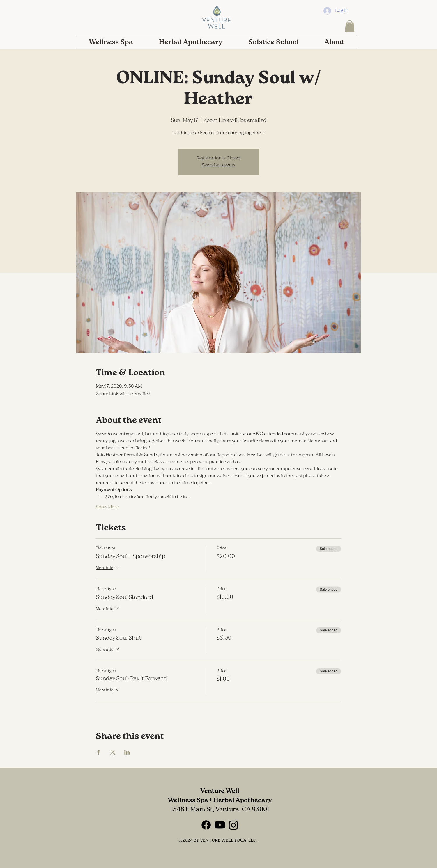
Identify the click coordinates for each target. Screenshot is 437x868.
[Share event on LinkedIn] (127, 752)
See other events (218, 165)
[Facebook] (206, 825)
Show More (107, 507)
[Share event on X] (113, 752)
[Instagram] (233, 825)
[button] (350, 26)
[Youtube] (220, 825)
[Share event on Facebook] (99, 752)
